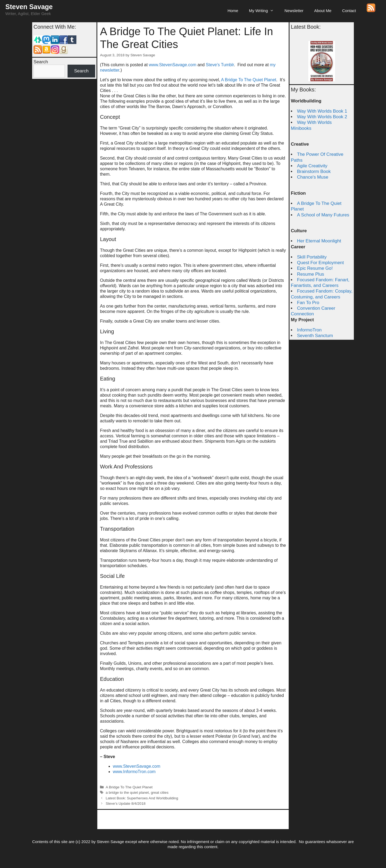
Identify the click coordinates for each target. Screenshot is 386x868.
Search (41, 62)
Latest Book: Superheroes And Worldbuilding (142, 798)
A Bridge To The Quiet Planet (249, 80)
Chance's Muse (313, 177)
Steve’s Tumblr (220, 65)
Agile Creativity (312, 166)
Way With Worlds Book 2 (322, 117)
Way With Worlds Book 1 (322, 111)
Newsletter (294, 11)
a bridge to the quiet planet (127, 793)
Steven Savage (29, 7)
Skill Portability (312, 257)
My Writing (264, 11)
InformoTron (309, 330)
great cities (160, 793)
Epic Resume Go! (315, 268)
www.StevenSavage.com (173, 65)
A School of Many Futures (323, 215)
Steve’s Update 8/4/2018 (126, 804)
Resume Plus (311, 274)
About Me (323, 11)
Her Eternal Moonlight (319, 241)
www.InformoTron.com (134, 772)
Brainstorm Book (314, 171)
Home (233, 11)
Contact (349, 11)
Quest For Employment (320, 263)
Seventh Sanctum (315, 336)
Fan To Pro (308, 303)
